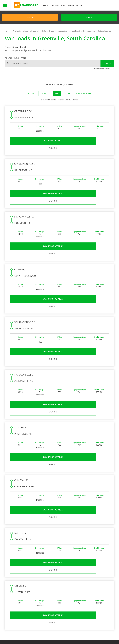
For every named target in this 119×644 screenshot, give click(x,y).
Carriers (46, 5)
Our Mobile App (97, 589)
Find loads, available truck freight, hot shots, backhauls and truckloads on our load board (46, 31)
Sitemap (92, 637)
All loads (32, 93)
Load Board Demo (98, 592)
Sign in (89, 17)
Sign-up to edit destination (37, 50)
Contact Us (81, 637)
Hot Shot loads (84, 93)
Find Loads (95, 582)
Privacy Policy (34, 637)
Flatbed (46, 93)
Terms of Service (18, 637)
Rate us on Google (21, 639)
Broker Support (81, 589)
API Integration (49, 637)
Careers (69, 637)
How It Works (68, 5)
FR (100, 637)
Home (7, 31)
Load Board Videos (83, 592)
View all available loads (103, 68)
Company (63, 582)
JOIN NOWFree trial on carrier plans (101, 6)
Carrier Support (81, 585)
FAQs (77, 582)
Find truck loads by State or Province (97, 31)
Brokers (55, 5)
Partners (63, 585)
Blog (61, 592)
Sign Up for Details (35, 141)
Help (60, 637)
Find (106, 63)
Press (62, 589)
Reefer (67, 93)
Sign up (44, 100)
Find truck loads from (15, 58)
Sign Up (30, 17)
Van (57, 93)
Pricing (79, 5)
